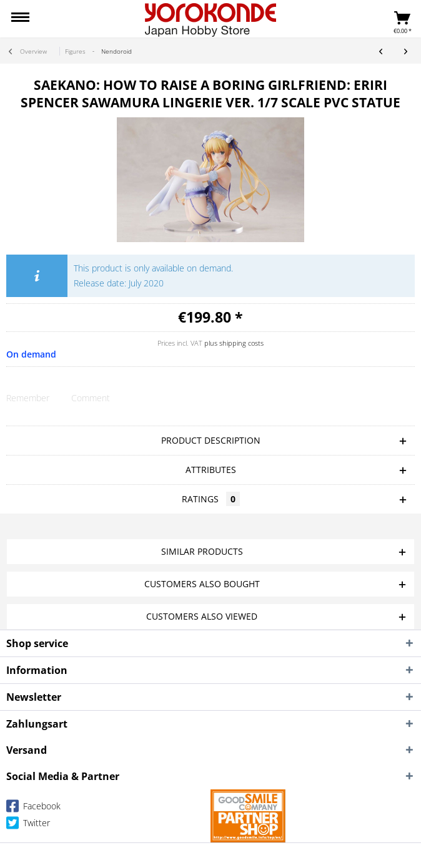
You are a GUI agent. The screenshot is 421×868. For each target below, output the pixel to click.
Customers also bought (202, 584)
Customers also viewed (202, 616)
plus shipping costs (234, 343)
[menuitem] (20, 19)
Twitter (28, 825)
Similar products (202, 551)
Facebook (33, 808)
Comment (91, 398)
